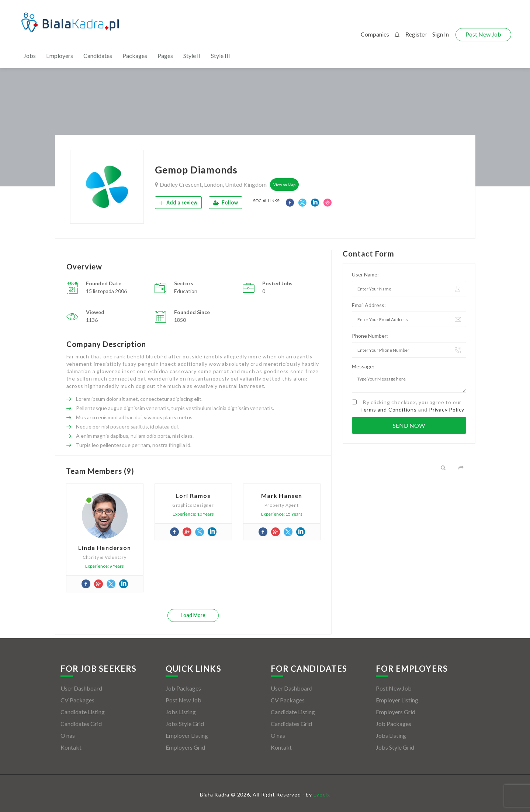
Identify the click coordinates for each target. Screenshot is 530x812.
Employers (60, 56)
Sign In (441, 34)
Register (416, 34)
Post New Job (483, 34)
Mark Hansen (282, 496)
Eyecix (322, 794)
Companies (375, 34)
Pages (165, 56)
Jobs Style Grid (185, 724)
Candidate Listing (83, 712)
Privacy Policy (447, 410)
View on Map (284, 185)
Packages (135, 56)
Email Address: (369, 305)
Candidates (98, 56)
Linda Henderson (105, 548)
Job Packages (183, 688)
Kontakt (71, 747)
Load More (193, 615)
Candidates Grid (81, 724)
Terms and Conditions (388, 410)
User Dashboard (81, 688)
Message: (363, 366)
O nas (68, 735)
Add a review (178, 203)
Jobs (30, 56)
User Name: (365, 274)
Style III (221, 56)
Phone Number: (370, 336)
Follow (226, 203)
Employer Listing (187, 735)
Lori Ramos (193, 496)
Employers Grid (185, 747)
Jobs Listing (181, 712)
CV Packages (77, 700)
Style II (192, 56)
